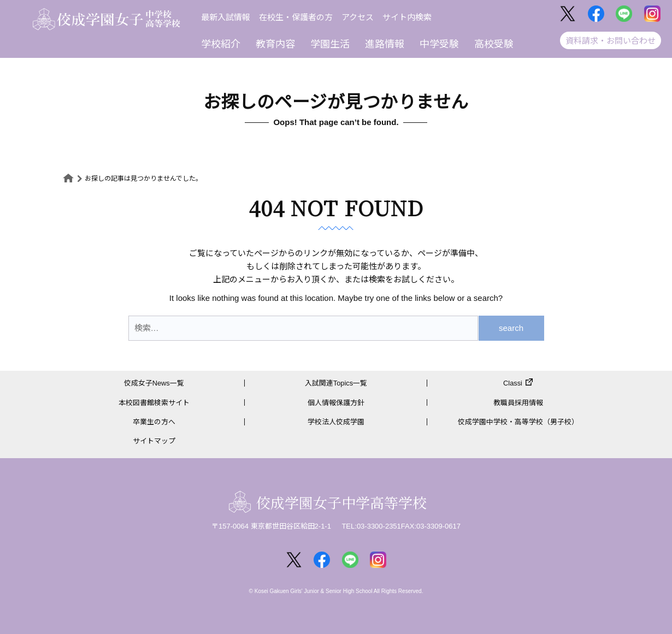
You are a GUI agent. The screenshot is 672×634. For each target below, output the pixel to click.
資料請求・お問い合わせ (611, 41)
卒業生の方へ (154, 422)
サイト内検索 (407, 17)
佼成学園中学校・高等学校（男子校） (518, 422)
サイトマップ (154, 441)
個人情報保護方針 (336, 403)
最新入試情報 (226, 17)
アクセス (358, 17)
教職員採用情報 (518, 403)
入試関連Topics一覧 (336, 383)
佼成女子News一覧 (154, 383)
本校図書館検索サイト (154, 403)
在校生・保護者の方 (296, 17)
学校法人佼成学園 (336, 422)
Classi (513, 383)
